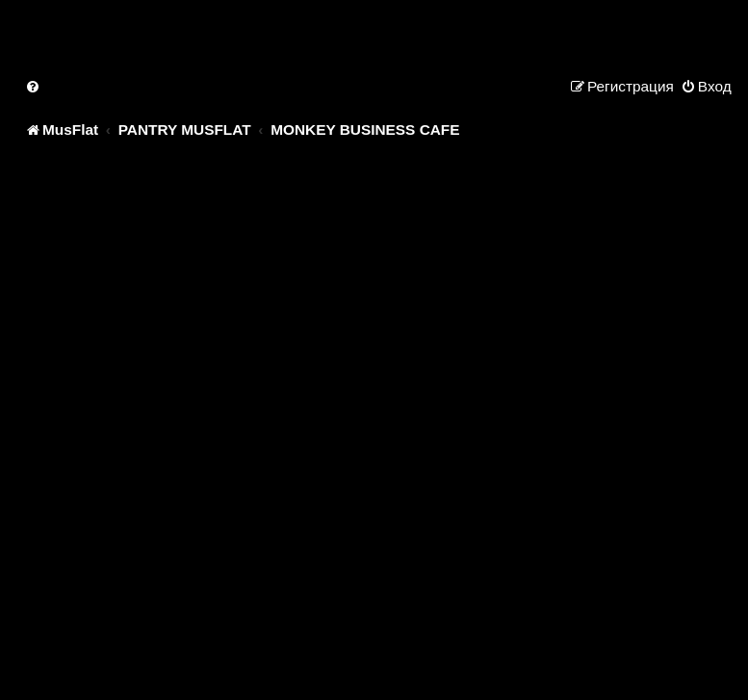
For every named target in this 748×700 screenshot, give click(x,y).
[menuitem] (34, 86)
